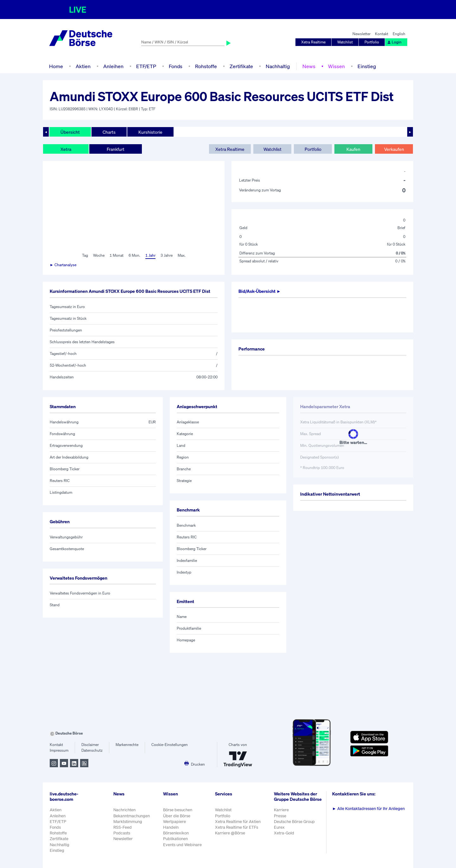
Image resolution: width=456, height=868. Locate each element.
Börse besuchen (178, 810)
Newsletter (361, 34)
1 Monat (117, 255)
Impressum (59, 750)
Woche (99, 255)
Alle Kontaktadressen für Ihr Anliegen (368, 809)
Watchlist (345, 42)
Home (56, 66)
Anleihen (113, 66)
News (309, 66)
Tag (85, 255)
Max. (182, 255)
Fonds (176, 66)
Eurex (279, 827)
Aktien (83, 66)
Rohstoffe (206, 66)
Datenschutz (92, 750)
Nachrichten (124, 810)
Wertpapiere (174, 822)
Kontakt (382, 34)
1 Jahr (150, 255)
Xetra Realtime (313, 42)
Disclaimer (90, 745)
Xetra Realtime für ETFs (237, 827)
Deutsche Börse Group (294, 822)
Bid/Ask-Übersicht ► (260, 291)
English (399, 34)
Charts (109, 132)
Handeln (171, 827)
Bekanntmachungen (132, 816)
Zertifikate (241, 66)
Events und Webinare (182, 845)
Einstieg (367, 66)
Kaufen (353, 149)
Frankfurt (116, 149)
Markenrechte (127, 745)
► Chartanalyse (63, 265)
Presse (280, 816)
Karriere (281, 810)
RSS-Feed (123, 827)
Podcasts (122, 833)
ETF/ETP (146, 66)
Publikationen (175, 839)
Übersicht (70, 132)
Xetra (66, 149)
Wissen (336, 66)
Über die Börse (177, 816)
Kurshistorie (150, 132)
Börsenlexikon (176, 833)
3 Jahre (167, 255)
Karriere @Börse (230, 833)
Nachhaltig (278, 66)
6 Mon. (134, 255)
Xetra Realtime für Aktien (238, 822)
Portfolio (372, 42)
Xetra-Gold (284, 833)
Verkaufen (394, 149)
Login (394, 42)
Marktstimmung (128, 822)
